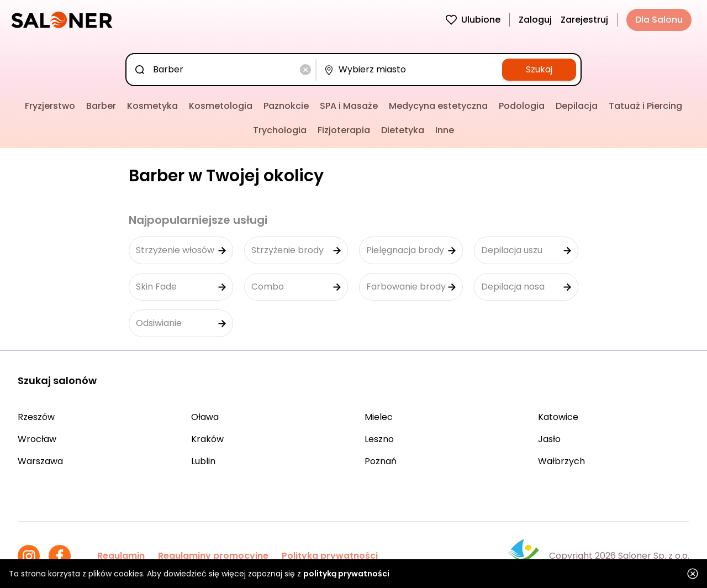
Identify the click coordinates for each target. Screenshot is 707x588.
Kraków (207, 439)
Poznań (381, 461)
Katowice (558, 417)
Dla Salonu (659, 20)
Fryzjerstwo (50, 106)
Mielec (379, 417)
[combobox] (223, 70)
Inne (445, 130)
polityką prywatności (346, 574)
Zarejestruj (584, 20)
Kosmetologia (221, 106)
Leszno (379, 439)
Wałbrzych (561, 461)
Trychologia (280, 130)
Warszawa (40, 461)
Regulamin (121, 556)
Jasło (549, 439)
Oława (205, 417)
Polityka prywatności (330, 556)
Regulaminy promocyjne (213, 556)
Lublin (203, 461)
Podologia (522, 106)
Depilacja (577, 106)
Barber (101, 106)
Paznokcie (286, 106)
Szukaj (539, 69)
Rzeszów (36, 417)
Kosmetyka (152, 106)
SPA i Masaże (349, 106)
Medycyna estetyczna (438, 106)
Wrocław (37, 439)
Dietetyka (403, 130)
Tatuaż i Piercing (645, 106)
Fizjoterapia (344, 130)
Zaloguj (535, 20)
